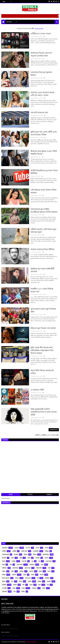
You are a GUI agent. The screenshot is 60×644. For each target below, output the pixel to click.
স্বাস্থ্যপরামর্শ (5, 592)
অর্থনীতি (4, 551)
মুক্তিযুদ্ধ (39, 581)
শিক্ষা (39, 585)
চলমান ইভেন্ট (49, 561)
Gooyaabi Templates (31, 642)
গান (39, 561)
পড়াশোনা (31, 571)
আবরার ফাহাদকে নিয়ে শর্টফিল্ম (42, 249)
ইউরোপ (26, 555)
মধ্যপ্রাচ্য (30, 581)
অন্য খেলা (28, 548)
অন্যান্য (37, 548)
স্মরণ (15, 592)
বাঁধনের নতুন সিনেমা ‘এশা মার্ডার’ (43, 328)
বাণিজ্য (33, 575)
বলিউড (4, 575)
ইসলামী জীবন (46, 555)
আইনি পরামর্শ (24, 551)
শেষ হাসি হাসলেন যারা (39, 113)
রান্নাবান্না (15, 585)
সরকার (14, 588)
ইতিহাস (35, 555)
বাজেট (25, 575)
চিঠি (11, 565)
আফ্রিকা (47, 551)
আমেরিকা (16, 555)
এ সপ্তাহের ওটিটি (37, 390)
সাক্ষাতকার (34, 588)
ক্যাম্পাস (47, 558)
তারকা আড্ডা (28, 568)
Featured (5, 548)
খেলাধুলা (13, 561)
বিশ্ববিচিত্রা (47, 578)
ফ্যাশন (49, 571)
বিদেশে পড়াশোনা (6, 578)
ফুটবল (41, 571)
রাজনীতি (4, 585)
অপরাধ (46, 548)
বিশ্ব (38, 578)
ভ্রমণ (12, 581)
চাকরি (3, 565)
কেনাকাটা (37, 558)
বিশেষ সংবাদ (28, 578)
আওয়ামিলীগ (36, 551)
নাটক (49, 568)
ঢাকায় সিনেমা (15, 568)
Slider (17, 548)
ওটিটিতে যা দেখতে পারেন (41, 34)
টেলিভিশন (4, 568)
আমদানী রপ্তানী (6, 555)
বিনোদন (17, 578)
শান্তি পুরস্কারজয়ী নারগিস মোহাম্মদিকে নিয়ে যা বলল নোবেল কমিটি (44, 412)
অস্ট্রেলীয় (14, 551)
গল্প (32, 561)
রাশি (23, 585)
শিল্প (48, 585)
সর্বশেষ (23, 588)
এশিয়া (12, 558)
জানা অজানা (20, 565)
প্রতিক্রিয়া (22, 571)
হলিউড (23, 592)
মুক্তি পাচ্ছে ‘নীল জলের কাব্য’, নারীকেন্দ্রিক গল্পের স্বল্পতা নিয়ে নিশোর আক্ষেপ (42, 350)
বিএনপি (42, 575)
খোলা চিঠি (24, 561)
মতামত (21, 581)
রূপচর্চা (31, 585)
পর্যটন (12, 571)
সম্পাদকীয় (4, 588)
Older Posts (54, 430)
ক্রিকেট (4, 561)
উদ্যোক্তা (4, 558)
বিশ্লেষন (4, 581)
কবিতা (29, 558)
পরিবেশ (4, 571)
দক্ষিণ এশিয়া (39, 568)
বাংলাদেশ (14, 575)
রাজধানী (49, 581)
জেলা (42, 565)
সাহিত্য (44, 588)
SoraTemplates (12, 642)
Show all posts (39, 29)
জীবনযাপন (32, 565)
